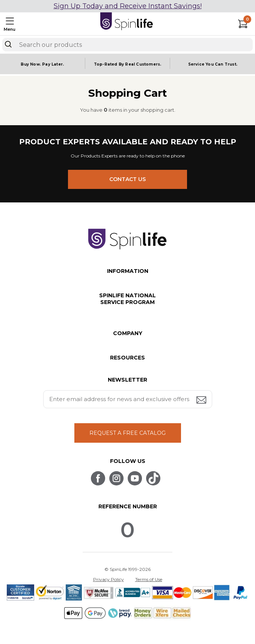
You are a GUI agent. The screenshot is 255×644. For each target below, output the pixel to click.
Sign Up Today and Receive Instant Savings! (128, 6)
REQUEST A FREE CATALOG (127, 433)
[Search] (8, 44)
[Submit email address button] (202, 401)
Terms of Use (149, 579)
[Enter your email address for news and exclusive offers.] (128, 399)
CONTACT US (127, 179)
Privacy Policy (109, 579)
